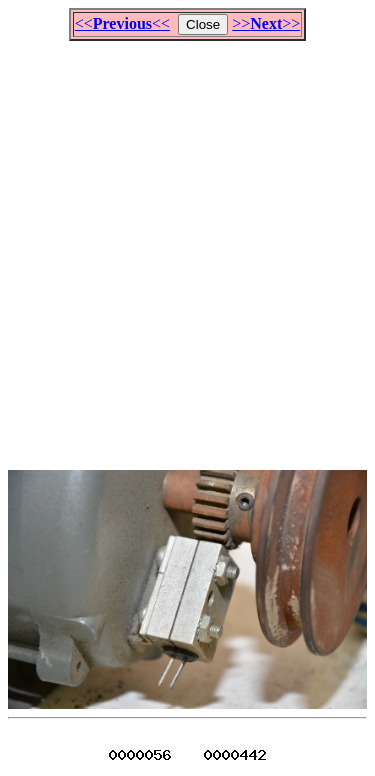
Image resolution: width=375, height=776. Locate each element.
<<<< (122, 23)
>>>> (266, 23)
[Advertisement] (187, 246)
